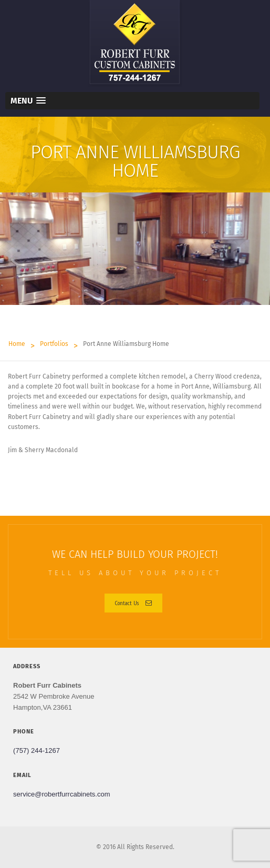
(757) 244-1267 (37, 750)
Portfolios (54, 344)
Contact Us (133, 603)
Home (17, 344)
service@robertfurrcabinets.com (61, 794)
